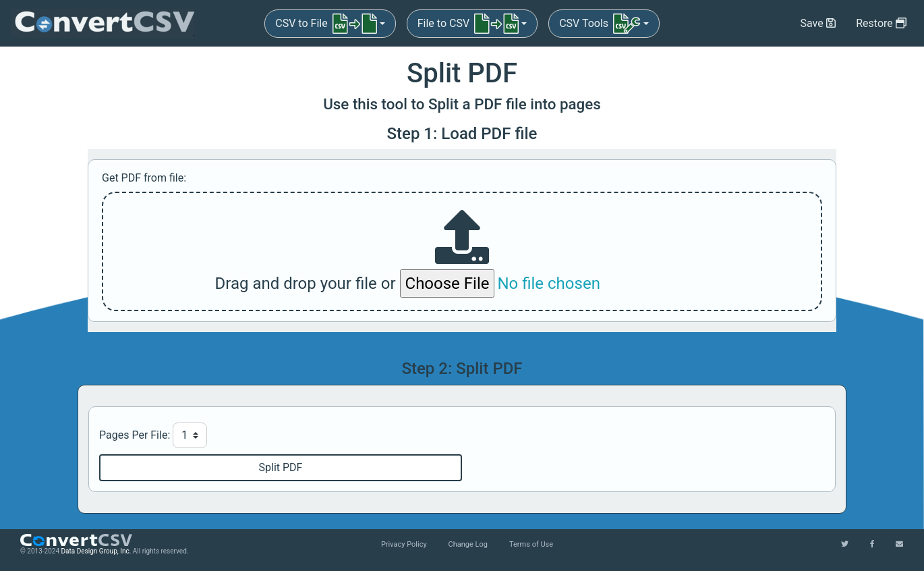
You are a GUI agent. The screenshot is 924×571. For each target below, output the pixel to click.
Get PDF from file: (144, 178)
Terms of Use (531, 544)
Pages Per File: (135, 435)
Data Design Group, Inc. (96, 551)
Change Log (468, 544)
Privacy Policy (404, 544)
